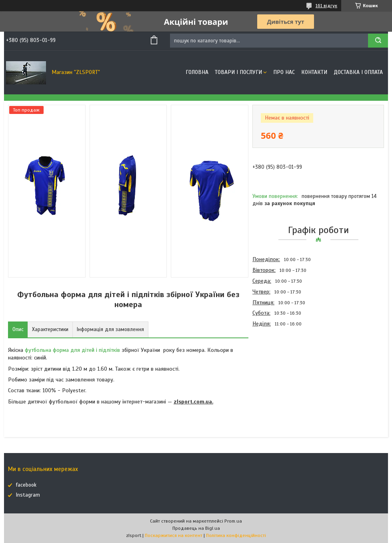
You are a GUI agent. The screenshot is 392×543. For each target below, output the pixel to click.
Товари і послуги (238, 72)
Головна (197, 72)
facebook (26, 485)
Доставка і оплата (358, 72)
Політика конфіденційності (236, 535)
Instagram (28, 495)
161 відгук (326, 6)
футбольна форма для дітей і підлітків (72, 350)
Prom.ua (233, 521)
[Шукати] (378, 41)
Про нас (284, 72)
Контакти (314, 72)
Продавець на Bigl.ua (196, 528)
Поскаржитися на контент (174, 535)
